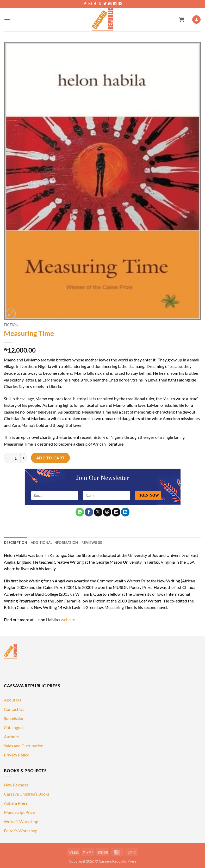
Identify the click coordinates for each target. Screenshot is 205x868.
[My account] (196, 20)
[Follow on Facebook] (85, 4)
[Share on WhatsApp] (80, 512)
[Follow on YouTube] (120, 4)
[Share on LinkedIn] (125, 512)
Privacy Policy (16, 755)
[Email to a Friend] (116, 512)
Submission (14, 718)
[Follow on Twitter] (105, 4)
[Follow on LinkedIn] (115, 4)
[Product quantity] (15, 458)
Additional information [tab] (54, 543)
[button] (7, 19)
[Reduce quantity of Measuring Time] (7, 458)
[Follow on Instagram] (90, 4)
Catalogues (14, 727)
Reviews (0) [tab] (92, 543)
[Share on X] (98, 512)
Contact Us (14, 709)
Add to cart (51, 458)
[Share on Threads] (107, 512)
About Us (13, 700)
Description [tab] (15, 543)
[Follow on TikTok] (95, 4)
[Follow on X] (100, 4)
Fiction (11, 325)
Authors (11, 737)
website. (68, 620)
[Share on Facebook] (89, 512)
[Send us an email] (110, 4)
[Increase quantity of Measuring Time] (24, 458)
